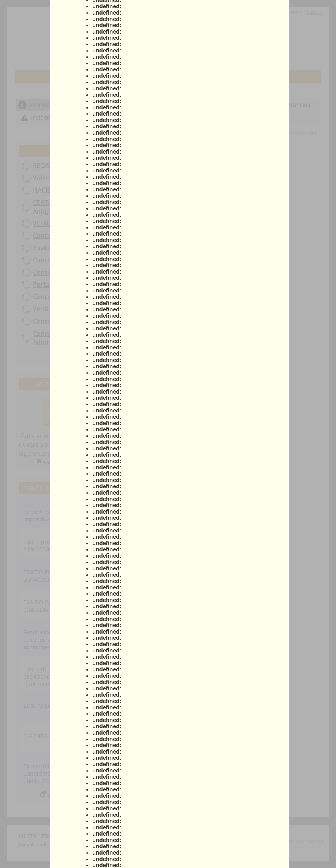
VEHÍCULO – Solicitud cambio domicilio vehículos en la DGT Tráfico (131, 223)
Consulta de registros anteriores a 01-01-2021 (101, 297)
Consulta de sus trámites (207, 105)
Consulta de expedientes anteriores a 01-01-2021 (105, 321)
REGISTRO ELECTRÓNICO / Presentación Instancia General (118, 166)
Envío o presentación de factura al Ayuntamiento (105, 248)
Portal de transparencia (186, 686)
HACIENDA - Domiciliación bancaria (85, 190)
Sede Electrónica (297, 133)
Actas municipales (162, 432)
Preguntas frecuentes (186, 790)
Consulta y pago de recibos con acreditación (99, 236)
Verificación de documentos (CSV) (83, 309)
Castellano (291, 12)
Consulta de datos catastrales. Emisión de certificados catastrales (130, 272)
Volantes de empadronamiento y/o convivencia (103, 178)
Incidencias (46, 117)
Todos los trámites (128, 359)
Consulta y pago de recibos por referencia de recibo (110, 260)
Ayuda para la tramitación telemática (185, 414)
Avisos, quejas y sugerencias (71, 462)
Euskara (315, 12)
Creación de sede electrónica (175, 423)
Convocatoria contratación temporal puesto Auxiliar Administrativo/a (110, 338)
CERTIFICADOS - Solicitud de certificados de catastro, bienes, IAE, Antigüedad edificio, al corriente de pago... (128, 207)
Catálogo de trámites (128, 105)
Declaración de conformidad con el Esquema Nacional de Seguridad (182, 401)
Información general (56, 105)
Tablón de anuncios (284, 105)
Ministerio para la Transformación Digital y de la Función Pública (182, 761)
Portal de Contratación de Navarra (84, 285)
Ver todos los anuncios (71, 794)
